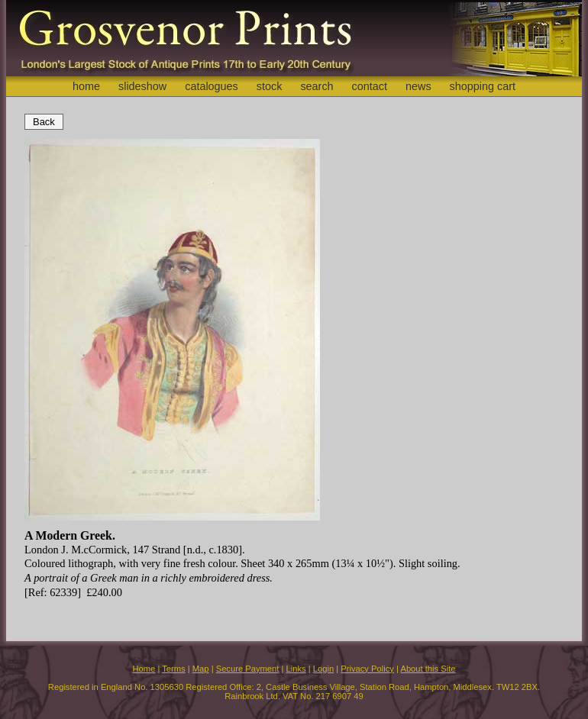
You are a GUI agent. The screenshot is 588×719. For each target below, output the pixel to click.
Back (44, 122)
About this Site (428, 669)
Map (201, 669)
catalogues (212, 86)
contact (370, 86)
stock (270, 86)
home (86, 86)
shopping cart (483, 86)
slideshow (142, 86)
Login (323, 669)
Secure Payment (248, 669)
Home (144, 669)
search (317, 86)
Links (296, 669)
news (418, 86)
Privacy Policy (367, 669)
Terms (173, 669)
